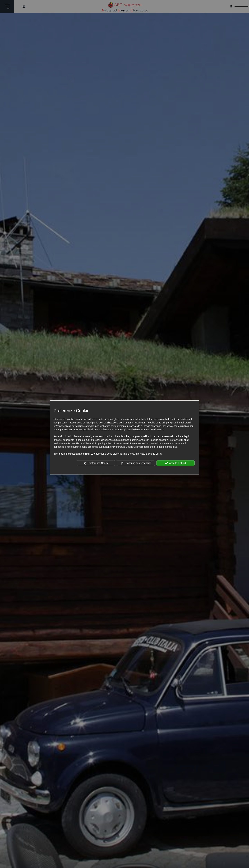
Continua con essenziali (136, 463)
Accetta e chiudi (176, 463)
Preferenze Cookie (96, 463)
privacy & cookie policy (150, 454)
